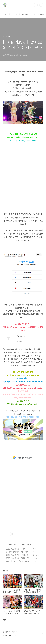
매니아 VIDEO (22, 14)
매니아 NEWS (39, 14)
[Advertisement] (23, 458)
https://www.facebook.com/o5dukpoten (24, 381)
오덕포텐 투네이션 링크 (11, 632)
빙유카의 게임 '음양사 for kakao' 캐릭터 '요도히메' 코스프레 (18, 562)
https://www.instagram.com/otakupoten (24, 388)
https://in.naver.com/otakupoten (24, 375)
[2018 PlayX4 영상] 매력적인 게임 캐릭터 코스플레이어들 (17, 550)
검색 (36, 5)
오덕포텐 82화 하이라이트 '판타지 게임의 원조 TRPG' (18, 553)
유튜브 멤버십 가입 (9, 635)
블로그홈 (7, 14)
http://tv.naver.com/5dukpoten (24, 404)
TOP (41, 632)
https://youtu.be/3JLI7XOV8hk (23, 140)
